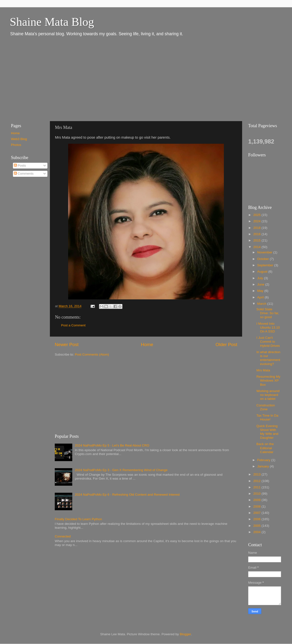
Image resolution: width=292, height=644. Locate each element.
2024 (257, 221)
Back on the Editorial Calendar (265, 448)
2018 (257, 228)
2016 (257, 234)
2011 (257, 487)
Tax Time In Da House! (267, 417)
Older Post (226, 344)
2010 (257, 494)
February (264, 460)
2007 (257, 513)
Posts (20, 165)
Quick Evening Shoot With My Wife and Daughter (267, 432)
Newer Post (67, 344)
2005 (257, 526)
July (261, 278)
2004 (257, 532)
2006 (257, 519)
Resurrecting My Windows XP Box (268, 380)
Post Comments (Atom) (92, 354)
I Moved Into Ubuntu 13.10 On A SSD (268, 327)
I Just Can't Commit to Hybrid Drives (268, 342)
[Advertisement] (74, 79)
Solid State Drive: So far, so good (268, 313)
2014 (257, 247)
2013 (257, 474)
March (262, 304)
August (263, 272)
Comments (24, 174)
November (265, 252)
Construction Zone (266, 407)
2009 (257, 500)
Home (147, 344)
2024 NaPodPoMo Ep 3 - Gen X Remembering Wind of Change (121, 470)
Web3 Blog (19, 139)
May (261, 291)
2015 (257, 240)
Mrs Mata (263, 370)
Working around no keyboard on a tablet (268, 395)
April (261, 297)
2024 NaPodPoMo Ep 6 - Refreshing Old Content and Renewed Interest (127, 495)
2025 (257, 215)
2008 (257, 506)
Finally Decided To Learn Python (78, 519)
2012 (257, 481)
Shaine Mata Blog (52, 22)
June (261, 284)
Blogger (185, 634)
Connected (63, 536)
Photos (16, 145)
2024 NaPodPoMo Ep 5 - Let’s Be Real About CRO (112, 445)
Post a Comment (73, 325)
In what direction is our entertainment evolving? (268, 358)
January (264, 466)
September (266, 265)
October (264, 259)
